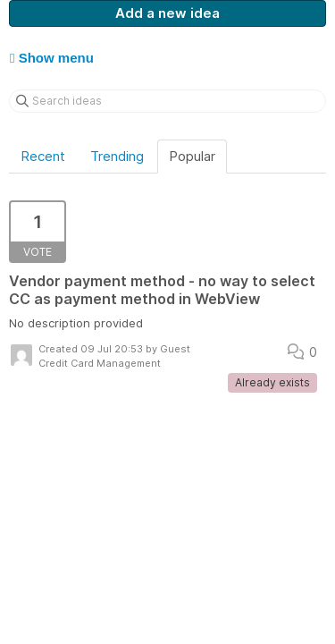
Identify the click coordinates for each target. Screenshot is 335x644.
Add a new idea (167, 13)
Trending (117, 156)
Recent (43, 156)
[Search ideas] (167, 101)
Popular (192, 156)
